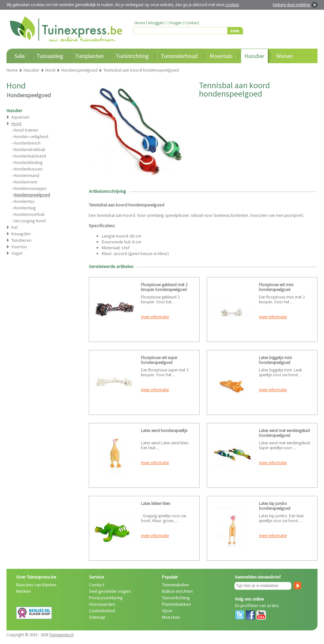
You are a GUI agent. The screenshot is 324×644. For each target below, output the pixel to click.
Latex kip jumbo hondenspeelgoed (275, 506)
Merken (23, 591)
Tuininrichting (132, 56)
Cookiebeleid (102, 611)
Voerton (19, 247)
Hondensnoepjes (30, 188)
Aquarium (20, 117)
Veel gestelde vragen (110, 591)
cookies (232, 5)
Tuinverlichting (176, 598)
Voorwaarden (102, 604)
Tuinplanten (89, 56)
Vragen (176, 23)
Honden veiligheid (31, 136)
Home (140, 23)
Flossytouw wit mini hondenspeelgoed (276, 287)
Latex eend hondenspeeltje (164, 431)
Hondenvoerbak (29, 214)
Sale (20, 56)
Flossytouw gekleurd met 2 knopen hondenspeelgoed (164, 287)
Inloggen (156, 23)
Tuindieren (21, 240)
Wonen (285, 56)
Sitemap (97, 617)
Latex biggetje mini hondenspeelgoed (275, 360)
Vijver (167, 611)
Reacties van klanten (36, 585)
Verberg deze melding (291, 5)
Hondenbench (27, 143)
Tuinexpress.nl (61, 635)
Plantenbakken (176, 604)
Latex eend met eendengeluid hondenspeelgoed (284, 433)
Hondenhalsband (30, 156)
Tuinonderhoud (179, 56)
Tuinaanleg (50, 56)
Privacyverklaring (106, 598)
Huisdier (254, 56)
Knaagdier (21, 234)
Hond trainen (26, 130)
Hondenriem (25, 182)
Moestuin (221, 56)
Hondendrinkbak (29, 149)
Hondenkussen (28, 169)
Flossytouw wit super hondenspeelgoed (159, 360)
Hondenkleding (28, 162)
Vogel (17, 253)
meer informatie (155, 317)
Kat (15, 227)
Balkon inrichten (177, 591)
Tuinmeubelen (175, 585)
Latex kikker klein (156, 503)
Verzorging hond (30, 221)
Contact (192, 23)
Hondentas (24, 201)
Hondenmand (26, 175)
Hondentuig (25, 208)
